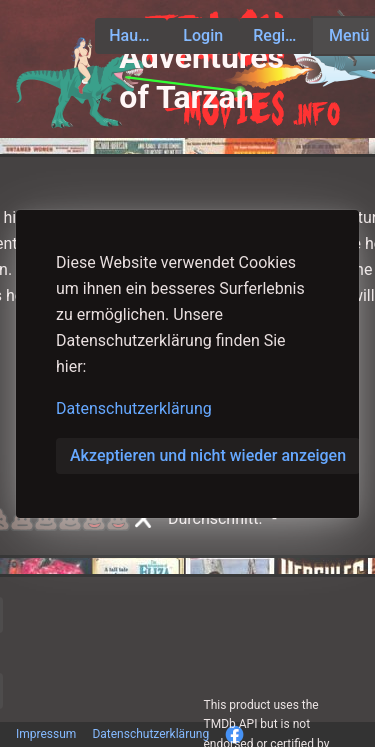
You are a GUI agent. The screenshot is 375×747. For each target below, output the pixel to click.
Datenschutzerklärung (134, 408)
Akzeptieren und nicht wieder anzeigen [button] (208, 455)
